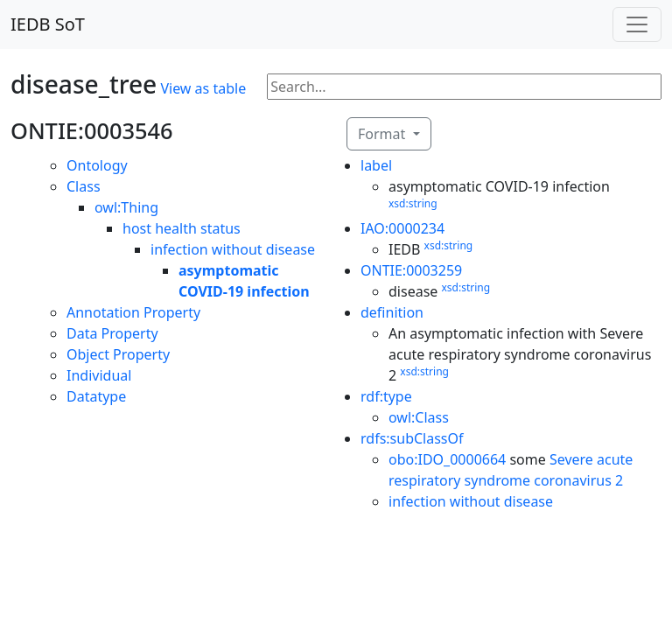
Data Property (112, 333)
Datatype (96, 396)
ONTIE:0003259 (411, 270)
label (376, 165)
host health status (182, 228)
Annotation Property (133, 312)
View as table (203, 88)
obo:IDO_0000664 (447, 459)
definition (392, 312)
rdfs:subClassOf (412, 438)
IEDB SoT (48, 24)
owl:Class (419, 417)
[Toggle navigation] (637, 24)
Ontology (97, 165)
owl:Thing (126, 207)
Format (383, 134)
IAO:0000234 (402, 228)
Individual (99, 375)
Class (84, 186)
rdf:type (386, 396)
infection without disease (233, 249)
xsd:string (413, 203)
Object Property (118, 354)
